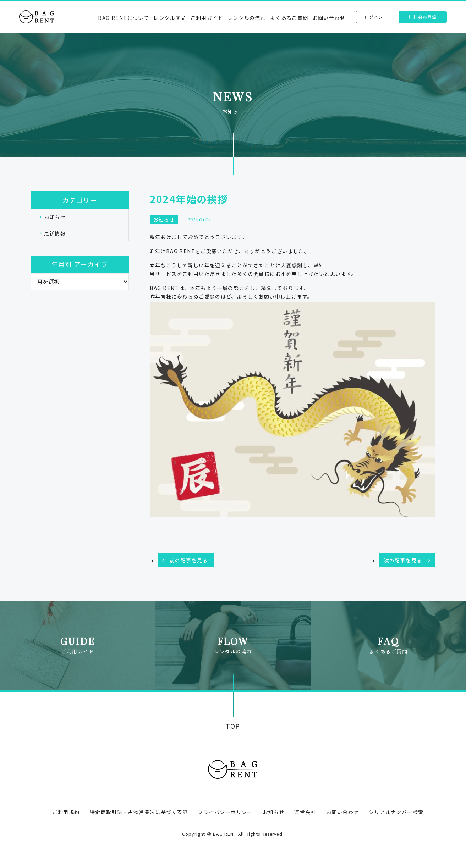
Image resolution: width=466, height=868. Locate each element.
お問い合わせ (329, 18)
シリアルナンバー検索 (396, 812)
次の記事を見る (403, 560)
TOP (233, 726)
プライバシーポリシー (225, 812)
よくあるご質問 (289, 18)
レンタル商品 (170, 18)
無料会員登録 (423, 17)
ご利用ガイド (207, 18)
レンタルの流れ (247, 18)
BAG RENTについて (124, 18)
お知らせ (55, 217)
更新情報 (55, 233)
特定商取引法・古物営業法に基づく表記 (139, 812)
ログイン (374, 17)
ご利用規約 (66, 812)
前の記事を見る (189, 560)
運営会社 (305, 812)
